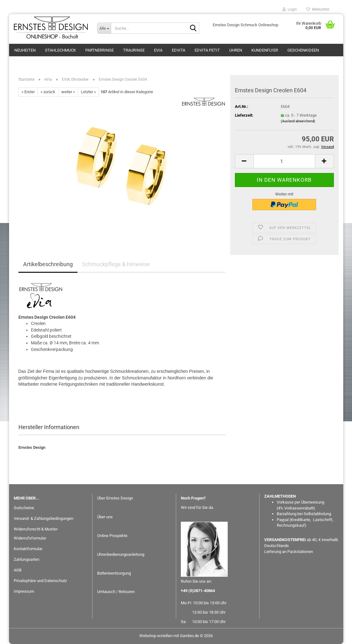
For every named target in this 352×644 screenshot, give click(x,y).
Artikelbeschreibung (48, 264)
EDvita (178, 50)
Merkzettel (318, 9)
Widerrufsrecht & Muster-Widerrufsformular (36, 534)
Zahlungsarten (27, 559)
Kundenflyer (265, 50)
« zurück (48, 92)
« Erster (28, 92)
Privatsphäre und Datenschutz (40, 581)
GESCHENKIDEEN (303, 50)
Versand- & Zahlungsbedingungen (44, 518)
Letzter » (88, 92)
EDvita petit (207, 50)
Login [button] (290, 9)
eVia (158, 50)
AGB (18, 570)
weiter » (68, 92)
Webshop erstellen (156, 636)
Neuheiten (25, 50)
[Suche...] (104, 28)
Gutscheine (24, 508)
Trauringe (134, 50)
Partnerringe (99, 50)
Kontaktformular (28, 549)
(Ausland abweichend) (298, 121)
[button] (244, 161)
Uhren (236, 50)
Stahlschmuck (60, 50)
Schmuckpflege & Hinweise (116, 264)
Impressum (24, 591)
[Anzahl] (284, 161)
